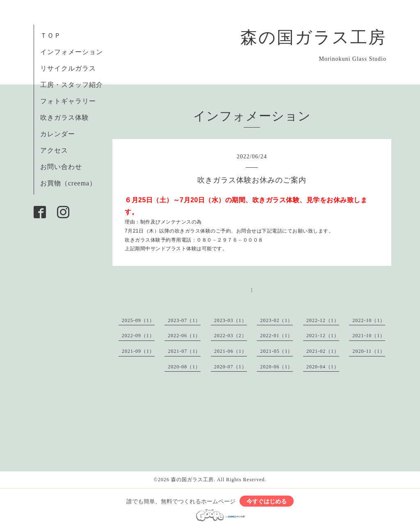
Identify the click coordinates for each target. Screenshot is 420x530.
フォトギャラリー (68, 101)
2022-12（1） (323, 320)
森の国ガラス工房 (313, 37)
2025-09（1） (138, 320)
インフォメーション (72, 52)
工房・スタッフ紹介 (72, 85)
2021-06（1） (231, 351)
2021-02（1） (323, 351)
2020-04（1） (323, 367)
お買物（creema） (68, 183)
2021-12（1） (323, 336)
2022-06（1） (184, 336)
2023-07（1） (184, 320)
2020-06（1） (276, 367)
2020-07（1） (231, 367)
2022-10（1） (369, 320)
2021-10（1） (369, 336)
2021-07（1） (184, 351)
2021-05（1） (276, 351)
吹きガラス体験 (65, 118)
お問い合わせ (61, 167)
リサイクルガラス (68, 68)
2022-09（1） (138, 336)
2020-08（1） (184, 367)
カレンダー (58, 134)
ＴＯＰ (51, 35)
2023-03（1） (231, 320)
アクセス (54, 150)
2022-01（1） (276, 336)
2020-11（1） (369, 351)
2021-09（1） (138, 351)
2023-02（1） (276, 320)
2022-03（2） (231, 336)
